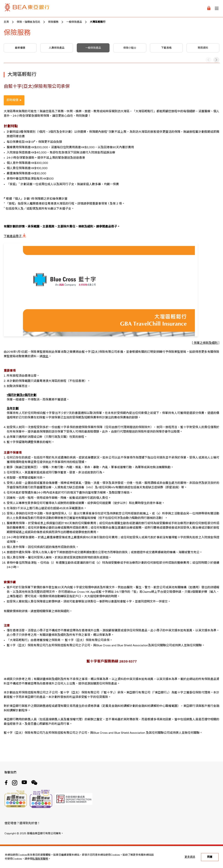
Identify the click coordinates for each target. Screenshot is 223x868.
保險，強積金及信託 (29, 22)
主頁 (6, 22)
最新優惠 (20, 48)
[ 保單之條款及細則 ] (206, 343)
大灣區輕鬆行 (98, 22)
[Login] (209, 8)
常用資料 (203, 48)
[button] (216, 60)
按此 (45, 357)
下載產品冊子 (15, 236)
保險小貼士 (130, 48)
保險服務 (53, 22)
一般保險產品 (74, 22)
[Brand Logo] (27, 8)
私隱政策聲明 (40, 859)
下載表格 (166, 48)
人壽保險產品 (57, 48)
